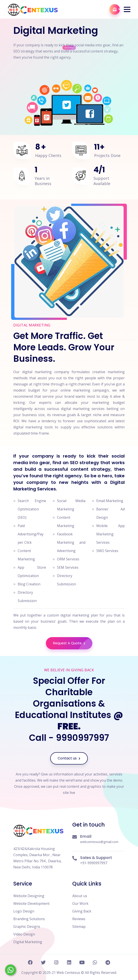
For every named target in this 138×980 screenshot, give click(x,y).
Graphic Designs (27, 927)
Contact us (69, 758)
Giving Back (82, 911)
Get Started (70, 42)
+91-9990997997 (94, 863)
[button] (127, 9)
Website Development (31, 903)
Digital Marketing (28, 942)
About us (80, 896)
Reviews (79, 919)
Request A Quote (73, 643)
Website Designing (29, 896)
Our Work (80, 903)
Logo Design (24, 911)
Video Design (24, 934)
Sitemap (79, 927)
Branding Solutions (29, 919)
